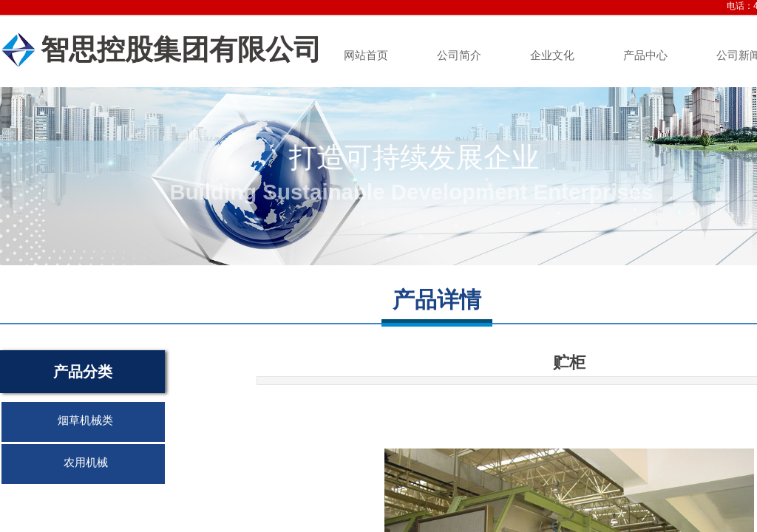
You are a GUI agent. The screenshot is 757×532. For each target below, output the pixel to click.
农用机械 (86, 463)
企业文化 (552, 55)
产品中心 (645, 55)
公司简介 (459, 55)
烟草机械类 (85, 420)
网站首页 (366, 55)
